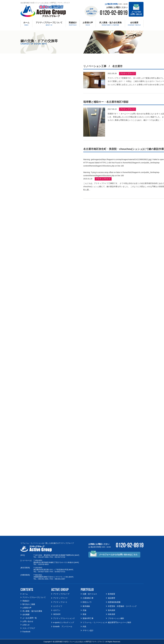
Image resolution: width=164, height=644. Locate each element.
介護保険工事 (88, 598)
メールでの (136, 13)
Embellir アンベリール (63, 626)
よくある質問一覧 (30, 618)
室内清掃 (111, 610)
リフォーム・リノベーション (94, 622)
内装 (84, 626)
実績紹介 (26, 601)
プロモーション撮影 (116, 618)
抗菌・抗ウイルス (90, 594)
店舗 (84, 610)
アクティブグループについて (34, 597)
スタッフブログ (29, 628)
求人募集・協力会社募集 (32, 611)
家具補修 (86, 606)
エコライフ (58, 606)
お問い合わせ (28, 621)
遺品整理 (111, 598)
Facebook (26, 632)
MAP (77, 555)
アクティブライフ (127, 73)
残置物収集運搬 (114, 602)
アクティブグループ (61, 594)
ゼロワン (57, 610)
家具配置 (111, 594)
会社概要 (26, 614)
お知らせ (26, 625)
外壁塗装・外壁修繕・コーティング (122, 606)
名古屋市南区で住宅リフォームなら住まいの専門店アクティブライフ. (79, 642)
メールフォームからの (118, 555)
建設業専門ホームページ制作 (120, 622)
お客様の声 (27, 608)
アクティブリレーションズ (64, 618)
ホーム (25, 594)
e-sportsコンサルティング (64, 622)
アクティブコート (60, 602)
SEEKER (57, 614)
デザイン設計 (88, 630)
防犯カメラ (87, 602)
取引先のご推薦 (29, 604)
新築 (84, 614)
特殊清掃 (111, 614)
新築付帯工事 (88, 618)
